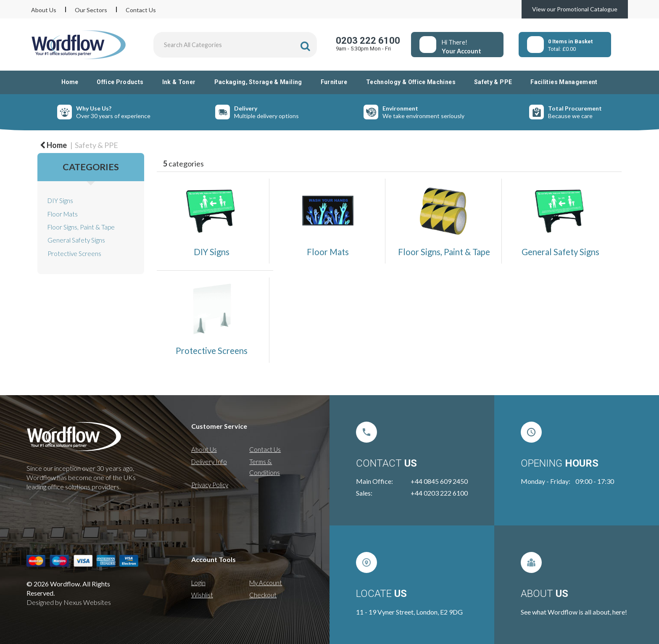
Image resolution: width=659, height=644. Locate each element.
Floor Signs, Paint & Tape (81, 227)
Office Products (120, 82)
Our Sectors (91, 10)
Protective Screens (74, 253)
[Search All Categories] (235, 45)
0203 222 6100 (368, 41)
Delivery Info (209, 462)
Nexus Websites (87, 602)
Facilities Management (564, 82)
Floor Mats (63, 214)
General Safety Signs (76, 240)
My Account (266, 583)
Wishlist (202, 595)
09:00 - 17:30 (595, 481)
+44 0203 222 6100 (439, 493)
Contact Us (141, 10)
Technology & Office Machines (411, 82)
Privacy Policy (210, 485)
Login (198, 583)
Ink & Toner (179, 82)
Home (70, 82)
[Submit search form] (305, 46)
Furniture (334, 82)
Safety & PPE (493, 82)
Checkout (263, 595)
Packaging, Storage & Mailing (258, 82)
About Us (44, 10)
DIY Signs (60, 201)
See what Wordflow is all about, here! (574, 612)
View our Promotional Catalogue (575, 9)
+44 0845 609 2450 (439, 481)
